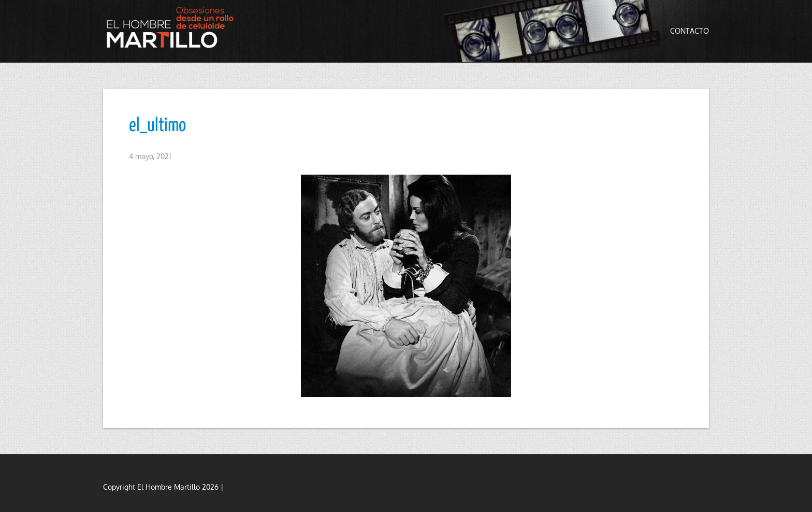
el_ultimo (157, 126)
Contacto (690, 31)
